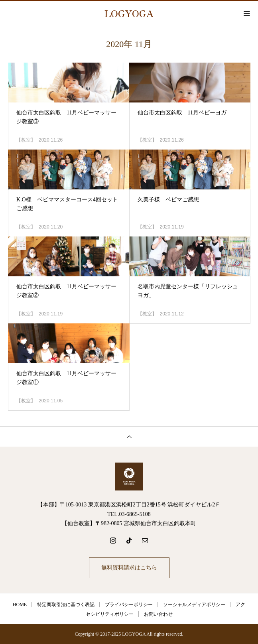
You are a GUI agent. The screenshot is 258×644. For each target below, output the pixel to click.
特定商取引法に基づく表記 (66, 605)
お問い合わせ (158, 614)
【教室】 (26, 140)
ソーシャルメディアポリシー (194, 605)
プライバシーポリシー (129, 605)
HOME (20, 605)
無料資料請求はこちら (129, 568)
